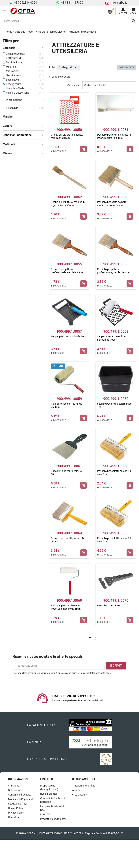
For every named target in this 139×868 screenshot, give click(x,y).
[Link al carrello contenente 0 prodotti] (133, 11)
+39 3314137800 (72, 3)
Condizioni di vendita (20, 795)
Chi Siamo (14, 786)
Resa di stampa (49, 794)
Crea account (80, 795)
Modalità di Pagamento (21, 799)
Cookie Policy (16, 808)
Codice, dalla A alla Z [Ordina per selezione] (109, 85)
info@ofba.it (119, 3)
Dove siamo (15, 790)
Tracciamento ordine (84, 786)
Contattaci (14, 817)
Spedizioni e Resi (17, 804)
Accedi (76, 790)
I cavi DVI (45, 814)
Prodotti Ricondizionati (53, 819)
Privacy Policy (16, 813)
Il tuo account (84, 779)
